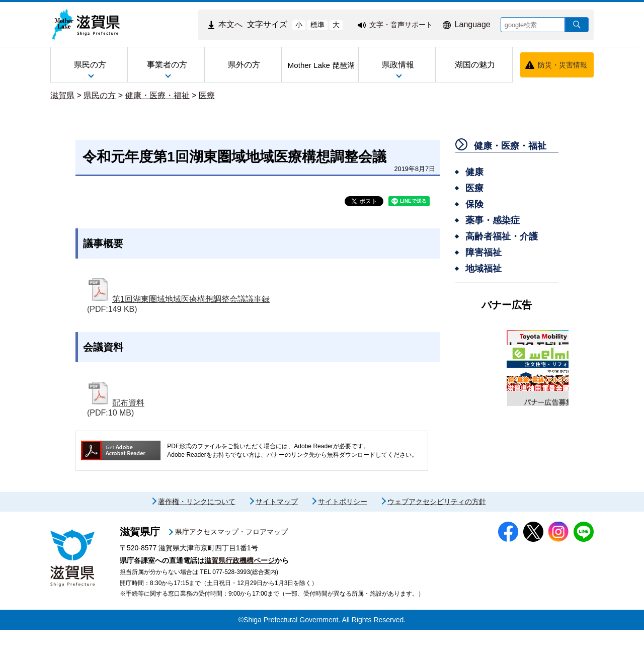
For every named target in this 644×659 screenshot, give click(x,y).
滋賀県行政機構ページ (239, 590)
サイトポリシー (343, 531)
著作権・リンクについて (197, 531)
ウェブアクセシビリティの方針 (437, 531)
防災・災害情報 (562, 65)
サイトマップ (277, 531)
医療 (207, 95)
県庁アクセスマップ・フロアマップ (231, 561)
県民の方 (100, 95)
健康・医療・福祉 (157, 95)
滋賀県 (62, 95)
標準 (317, 25)
